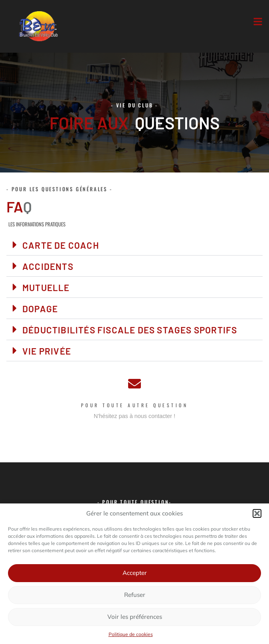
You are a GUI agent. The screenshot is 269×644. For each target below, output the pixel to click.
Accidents (48, 266)
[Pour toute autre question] (134, 384)
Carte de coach (61, 245)
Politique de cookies (131, 634)
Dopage (40, 309)
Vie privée (47, 351)
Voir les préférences (135, 617)
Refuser (135, 595)
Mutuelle (46, 287)
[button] (257, 513)
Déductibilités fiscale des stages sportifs (130, 330)
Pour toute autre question (135, 405)
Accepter (135, 573)
